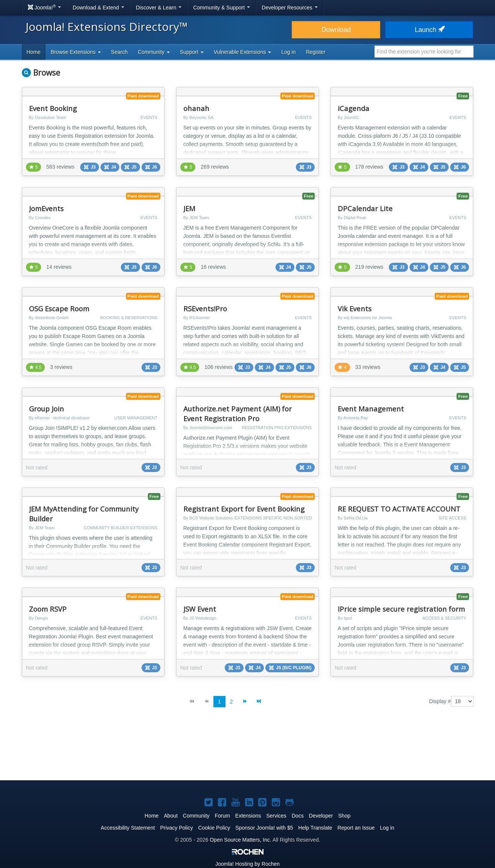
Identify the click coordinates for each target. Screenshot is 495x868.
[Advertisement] (248, 750)
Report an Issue (356, 828)
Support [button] (192, 52)
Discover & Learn (159, 8)
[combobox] (424, 52)
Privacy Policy (176, 828)
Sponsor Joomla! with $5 (264, 828)
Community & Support (222, 8)
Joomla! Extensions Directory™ (107, 27)
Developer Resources (290, 8)
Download (336, 30)
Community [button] (154, 52)
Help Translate (315, 828)
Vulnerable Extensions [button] (243, 52)
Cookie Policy (214, 828)
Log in (288, 52)
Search (119, 52)
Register (316, 52)
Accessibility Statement (128, 828)
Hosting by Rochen (247, 864)
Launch (429, 30)
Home (34, 52)
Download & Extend (98, 8)
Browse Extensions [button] (76, 52)
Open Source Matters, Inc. (240, 840)
